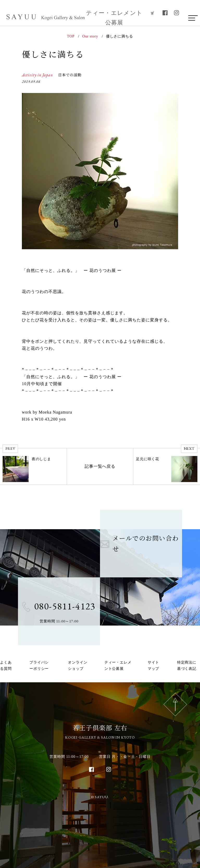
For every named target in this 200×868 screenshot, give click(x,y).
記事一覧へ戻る (100, 466)
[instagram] (177, 13)
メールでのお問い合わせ (139, 543)
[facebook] (165, 13)
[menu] (191, 18)
